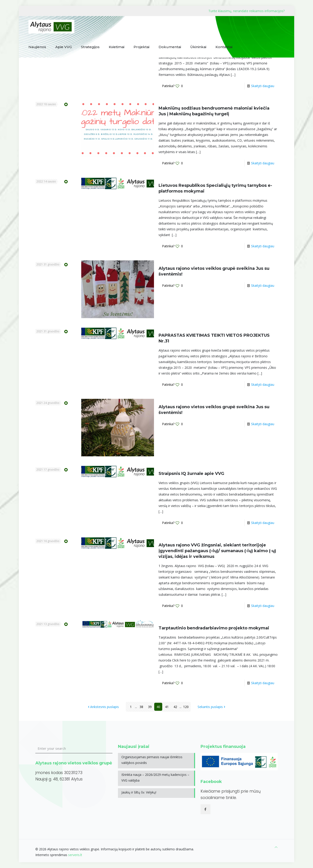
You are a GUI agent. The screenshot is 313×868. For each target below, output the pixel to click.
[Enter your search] (74, 749)
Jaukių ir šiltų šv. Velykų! (139, 792)
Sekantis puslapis (212, 707)
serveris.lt (75, 855)
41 (167, 707)
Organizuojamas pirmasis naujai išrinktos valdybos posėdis (152, 760)
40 (158, 707)
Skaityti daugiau (263, 86)
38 (141, 707)
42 (175, 707)
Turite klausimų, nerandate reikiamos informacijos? (246, 11)
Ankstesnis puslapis (103, 707)
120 (186, 707)
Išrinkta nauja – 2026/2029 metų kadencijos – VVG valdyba (155, 777)
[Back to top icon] (276, 847)
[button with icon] (205, 809)
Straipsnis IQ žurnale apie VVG (191, 474)
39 (150, 707)
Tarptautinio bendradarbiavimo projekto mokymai (214, 628)
